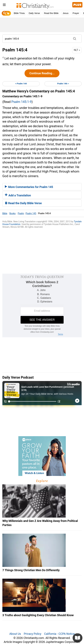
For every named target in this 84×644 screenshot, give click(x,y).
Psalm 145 (31, 213)
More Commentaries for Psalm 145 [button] (29, 187)
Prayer (76, 13)
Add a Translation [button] (18, 195)
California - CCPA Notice (59, 634)
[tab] (42, 187)
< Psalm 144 (21, 84)
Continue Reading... (42, 73)
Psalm (21, 213)
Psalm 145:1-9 (22, 102)
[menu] (4, 5)
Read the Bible (51, 13)
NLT (77, 50)
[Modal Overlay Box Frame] (42, 305)
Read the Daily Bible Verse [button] (23, 203)
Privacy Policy (33, 634)
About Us (15, 634)
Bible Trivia (19, 13)
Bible (5, 213)
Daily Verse (34, 13)
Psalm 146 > (63, 84)
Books (13, 213)
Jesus (66, 13)
